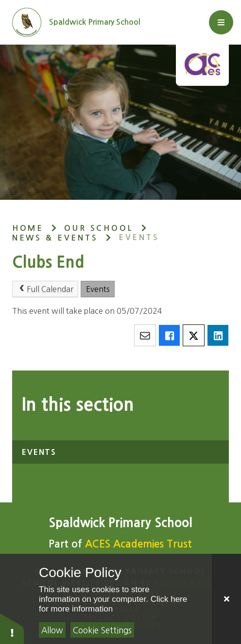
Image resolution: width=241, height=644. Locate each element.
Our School (99, 228)
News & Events (55, 238)
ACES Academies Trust (138, 544)
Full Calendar (45, 289)
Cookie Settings (102, 630)
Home (28, 228)
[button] (12, 628)
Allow (52, 630)
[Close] (226, 599)
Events (139, 237)
